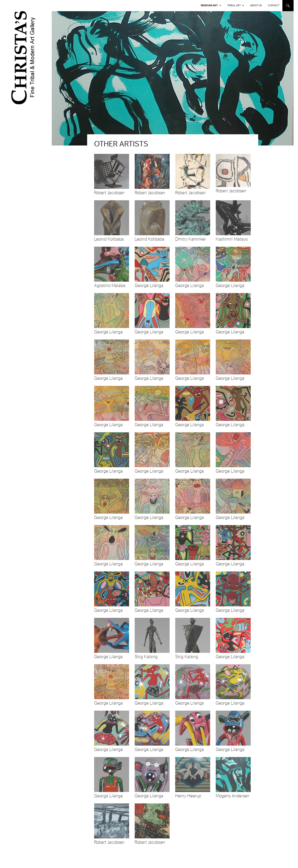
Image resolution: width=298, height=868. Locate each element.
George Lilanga (149, 286)
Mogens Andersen (233, 796)
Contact (274, 5)
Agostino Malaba (110, 286)
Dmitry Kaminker (191, 239)
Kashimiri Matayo (232, 239)
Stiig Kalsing (146, 657)
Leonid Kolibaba (109, 239)
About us (256, 5)
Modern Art (209, 5)
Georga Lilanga (108, 796)
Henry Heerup (188, 796)
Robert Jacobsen (109, 193)
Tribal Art (234, 5)
